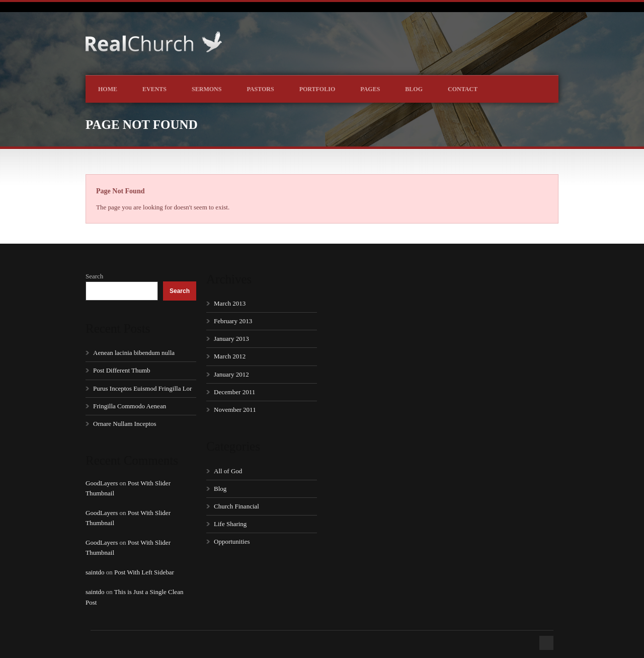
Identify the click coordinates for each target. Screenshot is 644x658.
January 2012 (231, 374)
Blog (414, 89)
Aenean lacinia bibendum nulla (134, 353)
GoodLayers (102, 483)
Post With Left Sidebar (144, 572)
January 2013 (231, 339)
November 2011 (235, 410)
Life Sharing (230, 524)
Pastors (260, 89)
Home (108, 89)
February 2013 (233, 321)
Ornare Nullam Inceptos (125, 424)
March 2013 (230, 303)
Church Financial (236, 506)
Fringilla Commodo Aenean (130, 406)
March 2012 (230, 356)
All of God (228, 471)
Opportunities (232, 541)
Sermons (207, 89)
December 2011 (234, 392)
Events (154, 89)
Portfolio (317, 89)
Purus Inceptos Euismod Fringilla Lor (142, 388)
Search (94, 276)
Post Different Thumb (122, 370)
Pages (370, 89)
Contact (463, 89)
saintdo (95, 572)
